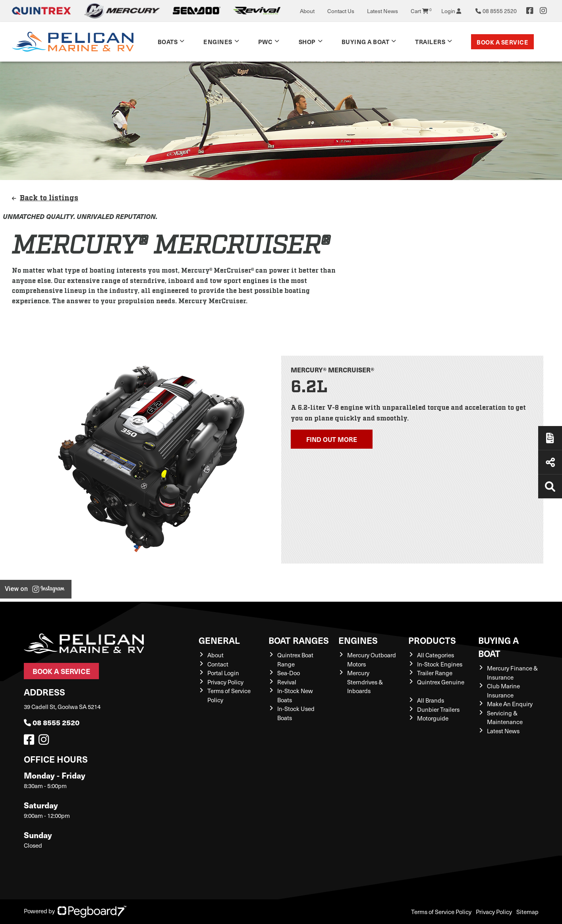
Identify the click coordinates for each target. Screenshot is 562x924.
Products (432, 640)
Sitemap (527, 912)
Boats (168, 42)
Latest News (382, 11)
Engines (218, 42)
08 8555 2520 (52, 722)
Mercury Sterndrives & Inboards (365, 682)
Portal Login (223, 673)
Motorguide (433, 718)
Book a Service (502, 42)
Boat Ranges (299, 640)
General (219, 640)
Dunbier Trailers (438, 709)
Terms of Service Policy (441, 912)
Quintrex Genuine (441, 682)
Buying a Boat (366, 42)
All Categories (436, 655)
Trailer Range (435, 673)
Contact (218, 664)
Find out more (332, 439)
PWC (266, 42)
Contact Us (341, 11)
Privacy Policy (225, 682)
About (307, 11)
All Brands (431, 700)
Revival (287, 682)
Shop (307, 42)
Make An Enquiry (510, 704)
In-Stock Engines (440, 664)
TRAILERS (430, 42)
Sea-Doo (289, 673)
